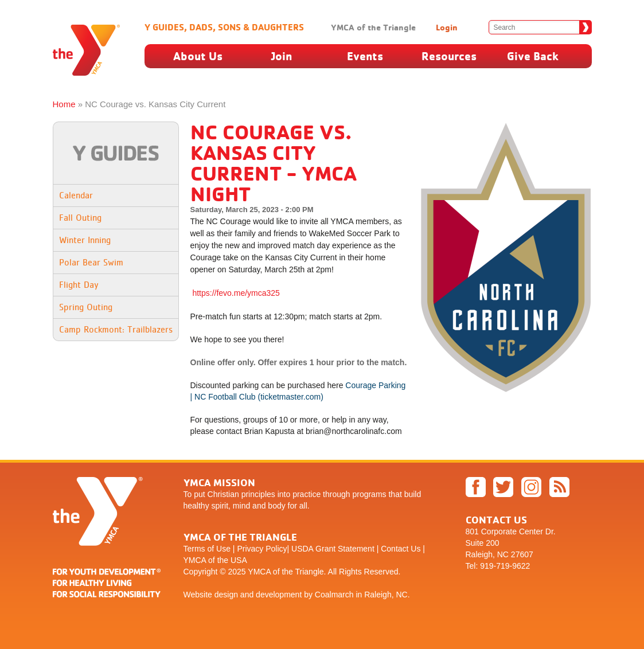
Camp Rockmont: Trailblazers (116, 329)
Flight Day (79, 285)
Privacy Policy (262, 549)
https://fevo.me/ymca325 (236, 293)
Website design (211, 595)
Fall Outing (80, 218)
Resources (449, 56)
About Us (198, 56)
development (279, 595)
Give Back (533, 56)
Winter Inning (85, 240)
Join (282, 56)
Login (447, 27)
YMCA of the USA (215, 560)
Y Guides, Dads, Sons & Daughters (224, 27)
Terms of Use (207, 549)
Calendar (76, 195)
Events (365, 56)
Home (64, 104)
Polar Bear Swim (91, 262)
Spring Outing (86, 307)
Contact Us (401, 549)
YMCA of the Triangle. (287, 572)
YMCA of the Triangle (373, 27)
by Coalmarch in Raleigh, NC (356, 595)
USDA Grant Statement (333, 549)
